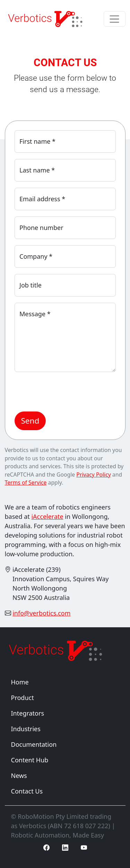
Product (23, 698)
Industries (26, 729)
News (19, 776)
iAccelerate (47, 516)
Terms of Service (26, 482)
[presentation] (67, 392)
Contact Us (27, 791)
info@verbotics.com (41, 613)
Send (30, 421)
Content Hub (30, 760)
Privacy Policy (93, 475)
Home (20, 682)
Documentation (34, 744)
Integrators (28, 713)
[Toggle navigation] (115, 19)
